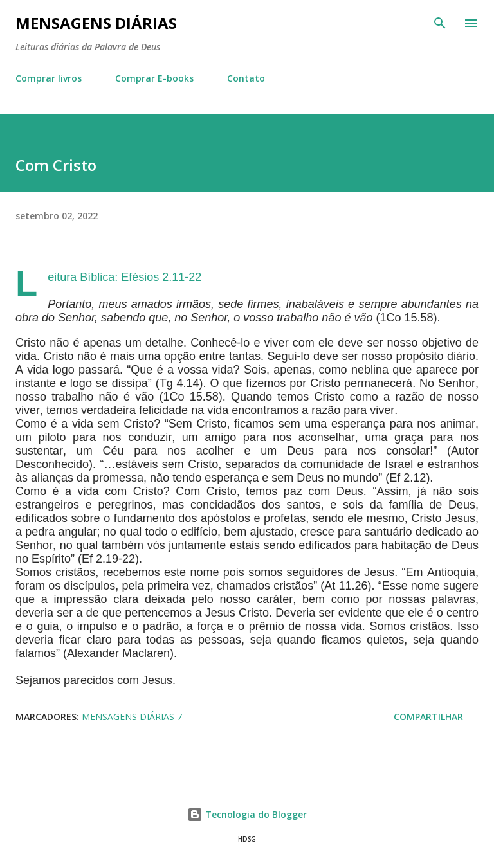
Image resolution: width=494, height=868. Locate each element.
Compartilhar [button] (428, 717)
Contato (246, 78)
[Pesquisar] (440, 23)
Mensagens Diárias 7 (132, 717)
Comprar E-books (154, 78)
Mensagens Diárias (96, 23)
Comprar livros (49, 78)
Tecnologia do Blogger (247, 814)
